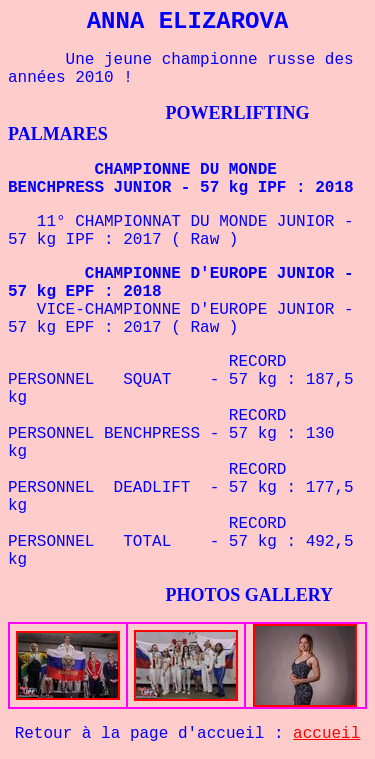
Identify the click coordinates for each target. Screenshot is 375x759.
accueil (326, 734)
